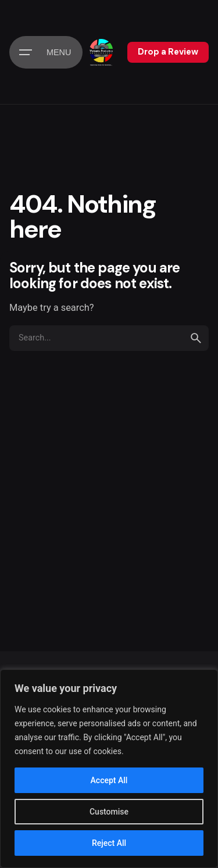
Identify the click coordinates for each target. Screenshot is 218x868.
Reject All (109, 843)
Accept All (109, 780)
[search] (196, 338)
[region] (109, 769)
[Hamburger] (46, 52)
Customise (109, 812)
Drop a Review (168, 52)
